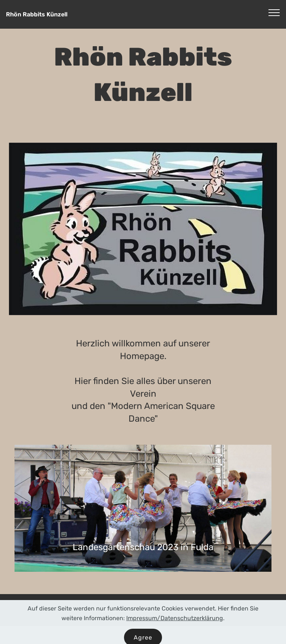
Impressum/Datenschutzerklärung (175, 624)
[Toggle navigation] (274, 12)
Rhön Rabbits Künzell (37, 14)
